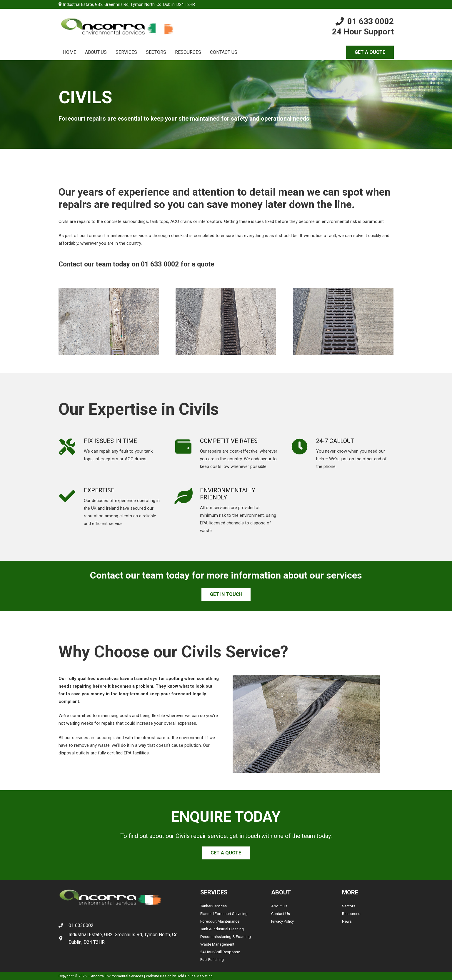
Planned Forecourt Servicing (224, 914)
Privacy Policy (282, 921)
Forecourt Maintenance (220, 921)
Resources (351, 914)
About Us (279, 906)
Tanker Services (214, 906)
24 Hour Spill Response (220, 952)
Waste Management (217, 944)
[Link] (117, 27)
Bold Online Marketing (195, 976)
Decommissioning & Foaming (226, 937)
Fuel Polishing (212, 960)
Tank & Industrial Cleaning (222, 929)
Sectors (349, 906)
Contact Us (281, 914)
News (347, 921)
